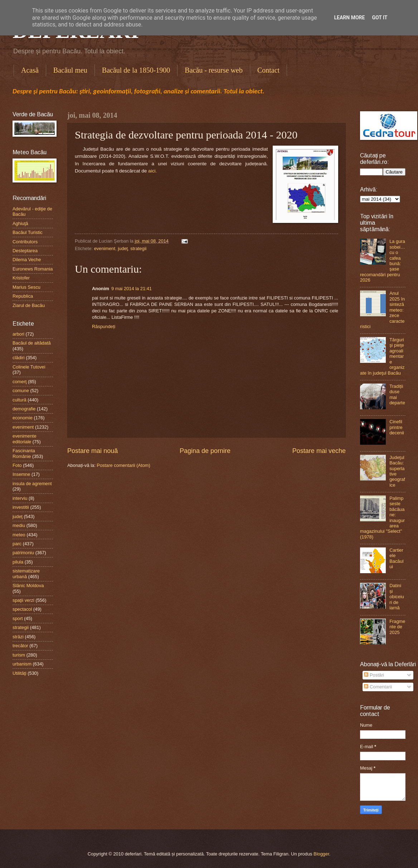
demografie (24, 409)
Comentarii (378, 687)
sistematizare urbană (26, 574)
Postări (374, 675)
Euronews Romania (33, 269)
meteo (19, 535)
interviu (20, 498)
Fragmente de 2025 (397, 627)
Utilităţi (20, 673)
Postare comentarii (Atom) (123, 465)
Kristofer (21, 278)
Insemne (21, 474)
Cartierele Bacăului (396, 558)
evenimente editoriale (25, 439)
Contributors (25, 242)
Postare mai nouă (93, 451)
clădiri (19, 358)
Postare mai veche (319, 451)
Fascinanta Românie (24, 453)
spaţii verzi (23, 600)
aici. (152, 171)
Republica (23, 296)
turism (19, 655)
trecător (20, 646)
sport (18, 618)
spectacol (22, 609)
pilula (18, 562)
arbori (18, 334)
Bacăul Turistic (28, 232)
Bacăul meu (70, 70)
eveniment (105, 248)
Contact (268, 70)
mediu (19, 525)
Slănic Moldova (28, 586)
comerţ (20, 382)
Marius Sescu (26, 287)
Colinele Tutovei (29, 367)
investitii (21, 507)
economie (23, 418)
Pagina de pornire (205, 451)
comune (21, 391)
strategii (138, 248)
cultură (20, 400)
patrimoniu (23, 553)
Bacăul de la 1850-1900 (136, 70)
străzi (18, 637)
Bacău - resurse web (214, 70)
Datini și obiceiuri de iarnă (397, 597)
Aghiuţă (20, 223)
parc (17, 544)
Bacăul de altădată (32, 343)
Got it (380, 18)
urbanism (22, 664)
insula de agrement (32, 484)
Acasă (30, 70)
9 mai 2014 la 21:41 (132, 289)
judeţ (123, 248)
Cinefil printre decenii (397, 427)
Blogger (321, 854)
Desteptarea (25, 251)
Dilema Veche (27, 260)
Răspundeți (104, 326)
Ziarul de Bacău (29, 305)
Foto (17, 465)
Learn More (349, 18)
